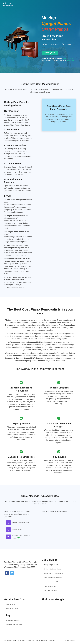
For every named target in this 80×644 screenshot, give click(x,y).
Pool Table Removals (50, 591)
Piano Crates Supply (50, 586)
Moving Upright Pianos (51, 565)
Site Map (73, 641)
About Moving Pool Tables (14, 625)
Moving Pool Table (12, 609)
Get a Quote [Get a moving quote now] (50, 53)
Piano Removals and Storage (53, 578)
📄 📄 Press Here (68, 60)
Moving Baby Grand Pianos (52, 569)
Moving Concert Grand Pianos (53, 573)
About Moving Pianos (13, 620)
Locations (52, 641)
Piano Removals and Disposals (53, 582)
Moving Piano (10, 604)
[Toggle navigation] (74, 4)
